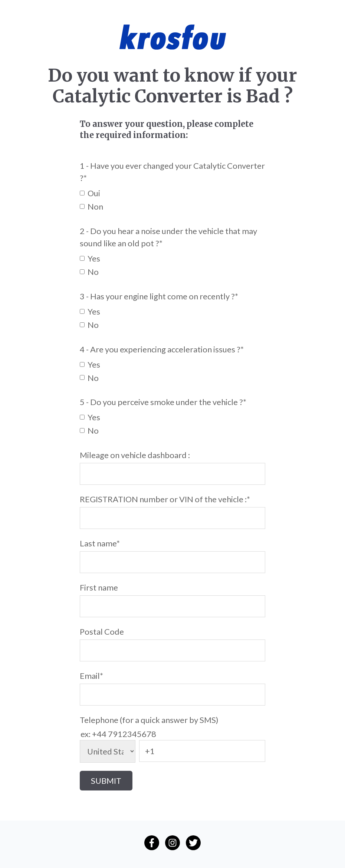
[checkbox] (172, 199)
